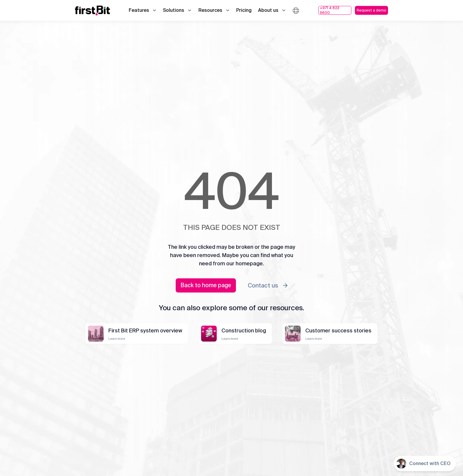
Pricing (244, 10)
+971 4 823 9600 (330, 10)
